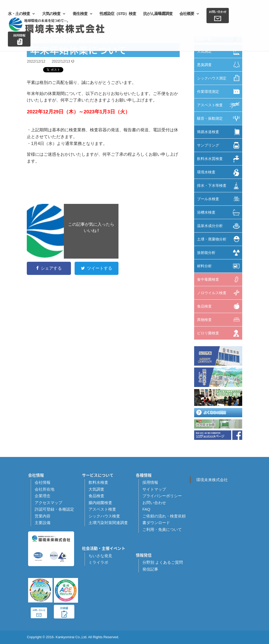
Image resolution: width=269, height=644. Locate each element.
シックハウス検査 (104, 516)
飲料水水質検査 (220, 159)
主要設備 (43, 523)
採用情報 (150, 482)
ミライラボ (98, 562)
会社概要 (187, 14)
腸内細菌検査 (100, 503)
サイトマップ (154, 489)
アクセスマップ (48, 503)
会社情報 (43, 482)
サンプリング (220, 145)
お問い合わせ (154, 503)
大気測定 (220, 51)
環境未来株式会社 (212, 480)
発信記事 (150, 569)
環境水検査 (220, 172)
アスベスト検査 (220, 105)
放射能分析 (220, 253)
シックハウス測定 (220, 78)
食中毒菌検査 (220, 279)
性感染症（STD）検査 (118, 14)
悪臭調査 (220, 65)
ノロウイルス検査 (220, 293)
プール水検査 (220, 199)
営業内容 (43, 516)
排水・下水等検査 (220, 186)
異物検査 (220, 320)
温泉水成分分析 (220, 226)
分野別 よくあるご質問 (163, 562)
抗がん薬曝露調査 (158, 14)
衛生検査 (80, 14)
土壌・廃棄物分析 (220, 239)
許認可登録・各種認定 (54, 509)
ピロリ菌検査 (220, 333)
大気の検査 (51, 14)
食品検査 (220, 306)
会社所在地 (45, 489)
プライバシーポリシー (162, 496)
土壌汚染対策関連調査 (108, 523)
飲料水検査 (98, 482)
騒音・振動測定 (220, 119)
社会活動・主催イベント (104, 548)
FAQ (146, 509)
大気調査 (96, 489)
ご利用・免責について (162, 529)
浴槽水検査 (220, 213)
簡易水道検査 (220, 132)
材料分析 (220, 266)
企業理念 (43, 496)
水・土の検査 (19, 14)
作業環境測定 (220, 91)
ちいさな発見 (100, 556)
